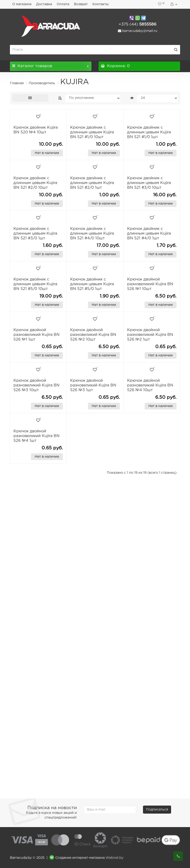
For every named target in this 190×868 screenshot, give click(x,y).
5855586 (138, 24)
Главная (17, 83)
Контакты (101, 4)
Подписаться (157, 810)
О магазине (22, 4)
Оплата (63, 4)
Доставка (44, 4)
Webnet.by (114, 858)
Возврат (81, 4)
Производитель (42, 83)
